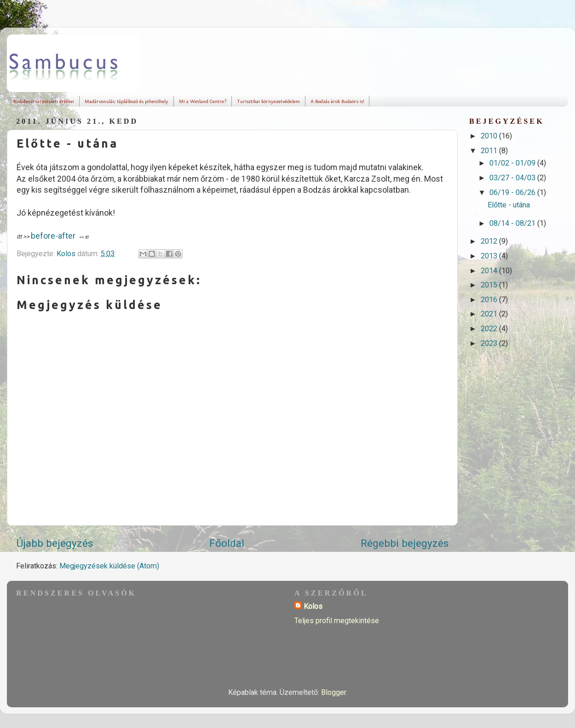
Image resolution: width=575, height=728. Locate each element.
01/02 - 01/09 (513, 163)
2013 (490, 256)
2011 (490, 151)
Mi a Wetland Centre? (203, 101)
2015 (490, 285)
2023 (490, 343)
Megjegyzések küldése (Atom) (109, 566)
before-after (53, 236)
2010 (490, 136)
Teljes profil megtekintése (337, 621)
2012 (490, 241)
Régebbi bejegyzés (405, 543)
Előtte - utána (509, 205)
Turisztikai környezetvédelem (268, 101)
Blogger (333, 692)
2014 (490, 271)
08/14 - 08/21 (513, 223)
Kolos (313, 606)
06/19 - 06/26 (513, 192)
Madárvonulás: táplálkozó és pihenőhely (127, 101)
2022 (490, 329)
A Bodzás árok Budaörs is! (337, 101)
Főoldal (227, 543)
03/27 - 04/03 (513, 178)
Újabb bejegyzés (55, 543)
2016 (490, 300)
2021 (490, 314)
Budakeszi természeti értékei (44, 101)
